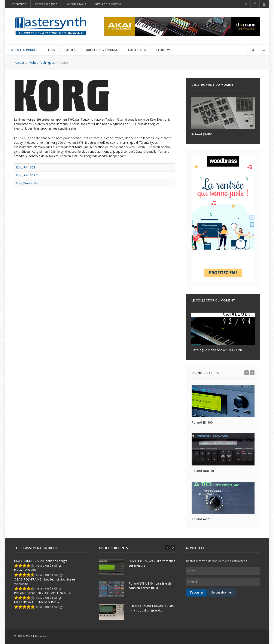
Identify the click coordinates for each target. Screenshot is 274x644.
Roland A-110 (201, 519)
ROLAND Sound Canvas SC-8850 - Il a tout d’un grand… (152, 608)
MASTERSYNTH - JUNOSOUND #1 (37, 602)
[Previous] (247, 373)
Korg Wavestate (27, 183)
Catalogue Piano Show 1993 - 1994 (217, 350)
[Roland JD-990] (223, 401)
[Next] (252, 373)
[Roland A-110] (223, 498)
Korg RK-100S (25, 167)
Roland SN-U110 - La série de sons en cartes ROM (150, 586)
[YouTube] (264, 4)
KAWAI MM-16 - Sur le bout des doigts (41, 561)
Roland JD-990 (202, 422)
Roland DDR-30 (203, 471)
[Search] (253, 50)
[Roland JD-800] (223, 113)
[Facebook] (255, 4)
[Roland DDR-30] (223, 449)
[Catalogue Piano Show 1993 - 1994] (223, 329)
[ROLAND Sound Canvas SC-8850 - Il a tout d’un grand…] (112, 612)
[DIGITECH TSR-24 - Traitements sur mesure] (112, 567)
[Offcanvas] (264, 50)
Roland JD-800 (202, 134)
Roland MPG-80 (25, 570)
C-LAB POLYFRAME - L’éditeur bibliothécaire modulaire (44, 582)
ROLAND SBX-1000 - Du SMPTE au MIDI (42, 593)
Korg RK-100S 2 (27, 175)
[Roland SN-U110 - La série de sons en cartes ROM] (112, 589)
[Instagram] (246, 4)
